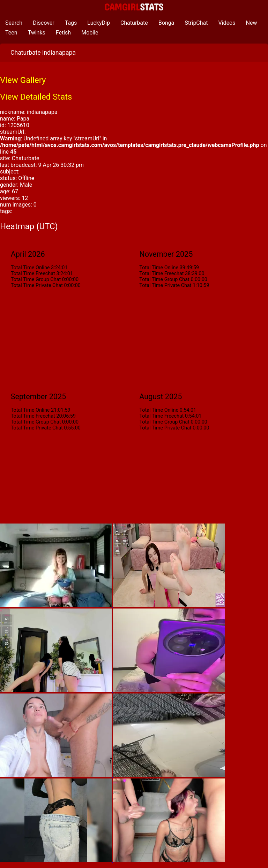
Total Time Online (30, 268)
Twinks (37, 33)
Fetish (63, 33)
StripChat (196, 23)
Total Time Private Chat (37, 285)
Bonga (166, 23)
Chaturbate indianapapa (43, 53)
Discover (44, 23)
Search (14, 23)
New (252, 23)
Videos (227, 23)
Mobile (90, 33)
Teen (11, 33)
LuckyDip (99, 23)
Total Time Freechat (33, 274)
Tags (71, 23)
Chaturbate (134, 23)
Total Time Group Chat (36, 280)
